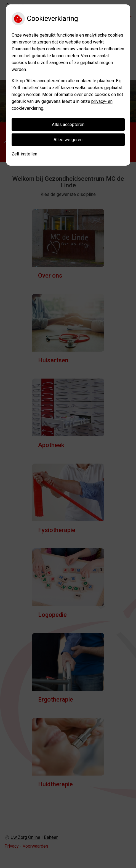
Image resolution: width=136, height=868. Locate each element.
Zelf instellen (24, 154)
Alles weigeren (68, 140)
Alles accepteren (68, 124)
